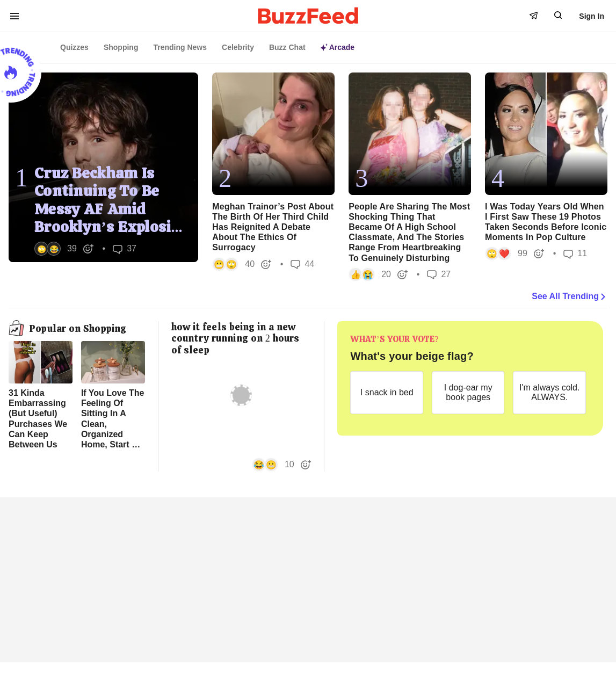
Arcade (338, 47)
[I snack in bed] (387, 393)
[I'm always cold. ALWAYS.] (549, 393)
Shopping (121, 47)
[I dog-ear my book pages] (468, 393)
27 (439, 274)
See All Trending (570, 296)
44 (302, 264)
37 (125, 249)
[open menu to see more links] (15, 16)
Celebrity (238, 47)
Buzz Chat (287, 47)
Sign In (592, 16)
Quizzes (74, 47)
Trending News (180, 47)
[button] (64, 249)
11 (575, 254)
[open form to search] (558, 15)
